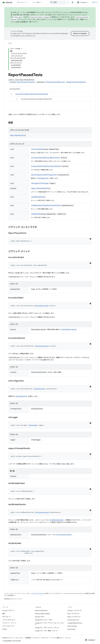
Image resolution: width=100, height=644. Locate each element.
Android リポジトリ (8, 611)
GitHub (5, 629)
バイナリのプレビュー (9, 620)
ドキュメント (21, 2)
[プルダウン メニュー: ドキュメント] (28, 2)
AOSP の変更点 (21, 22)
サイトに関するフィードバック (61, 638)
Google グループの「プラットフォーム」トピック (50, 624)
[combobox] (59, 2)
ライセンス (36, 638)
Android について (8, 638)
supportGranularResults (40, 188)
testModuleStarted (38, 205)
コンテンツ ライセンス (37, 593)
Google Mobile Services (75, 623)
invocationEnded (38, 149)
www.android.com (73, 620)
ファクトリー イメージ (9, 623)
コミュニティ (19, 638)
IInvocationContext (54, 166)
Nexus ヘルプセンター (74, 617)
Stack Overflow (72, 626)
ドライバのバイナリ (8, 626)
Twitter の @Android (41, 611)
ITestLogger (44, 183)
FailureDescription (53, 158)
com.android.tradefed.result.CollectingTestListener (32, 94)
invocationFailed (38, 158)
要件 (4, 614)
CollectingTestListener (26, 82)
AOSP (10, 43)
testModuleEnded (37, 197)
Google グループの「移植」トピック (46, 631)
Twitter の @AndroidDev (42, 614)
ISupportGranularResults (76, 82)
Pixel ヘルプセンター (74, 614)
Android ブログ (40, 617)
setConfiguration (38, 175)
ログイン (95, 2)
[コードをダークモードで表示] (90, 239)
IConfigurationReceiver (55, 82)
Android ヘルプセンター (75, 611)
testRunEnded (36, 214)
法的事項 (28, 638)
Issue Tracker (71, 629)
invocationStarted (38, 166)
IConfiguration (51, 175)
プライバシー (46, 638)
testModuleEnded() (57, 520)
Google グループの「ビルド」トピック (47, 628)
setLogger (35, 183)
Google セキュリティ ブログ (44, 620)
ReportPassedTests (17, 135)
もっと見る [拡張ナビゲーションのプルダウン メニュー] (36, 2)
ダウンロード (6, 617)
